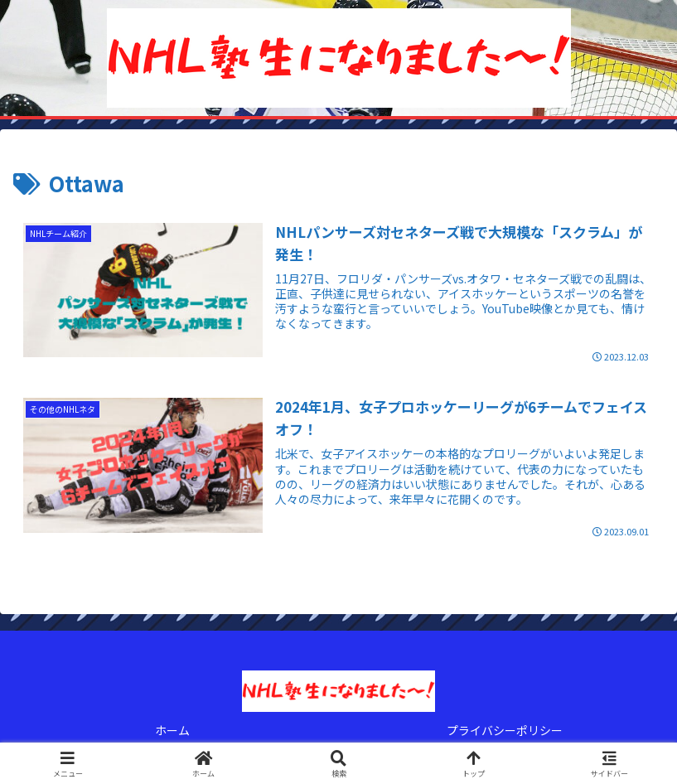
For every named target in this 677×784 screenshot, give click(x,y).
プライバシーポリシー (505, 730)
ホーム (172, 730)
